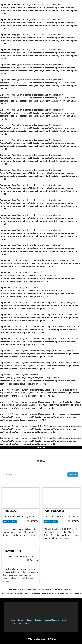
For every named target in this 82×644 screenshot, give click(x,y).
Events (38, 620)
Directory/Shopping (51, 620)
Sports (30, 620)
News (13, 620)
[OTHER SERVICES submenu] (73, 590)
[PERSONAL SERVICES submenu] (54, 590)
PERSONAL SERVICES (43, 590)
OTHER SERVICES (63, 590)
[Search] (35, 475)
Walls (64, 620)
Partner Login (41, 448)
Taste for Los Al (10, 522)
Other (13, 624)
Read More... (31, 535)
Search (74, 474)
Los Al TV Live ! (24, 624)
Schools (21, 620)
